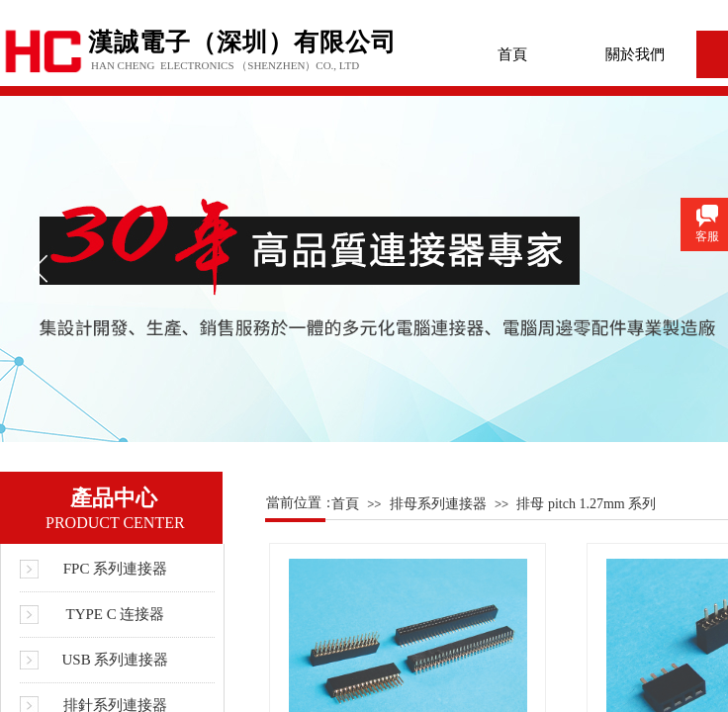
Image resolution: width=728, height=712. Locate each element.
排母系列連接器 (438, 504)
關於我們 (635, 54)
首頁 (512, 54)
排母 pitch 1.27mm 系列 (586, 504)
